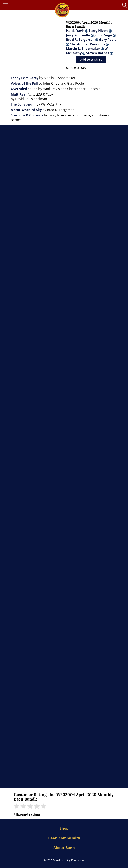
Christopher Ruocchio (89, 44)
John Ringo (105, 35)
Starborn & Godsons (27, 115)
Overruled (19, 89)
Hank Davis (77, 31)
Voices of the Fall (24, 83)
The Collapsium (23, 104)
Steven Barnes (100, 53)
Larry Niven (100, 31)
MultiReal (19, 94)
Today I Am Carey (25, 78)
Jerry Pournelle (80, 35)
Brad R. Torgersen (82, 40)
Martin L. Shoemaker (85, 49)
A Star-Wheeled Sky (26, 110)
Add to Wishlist (91, 59)
